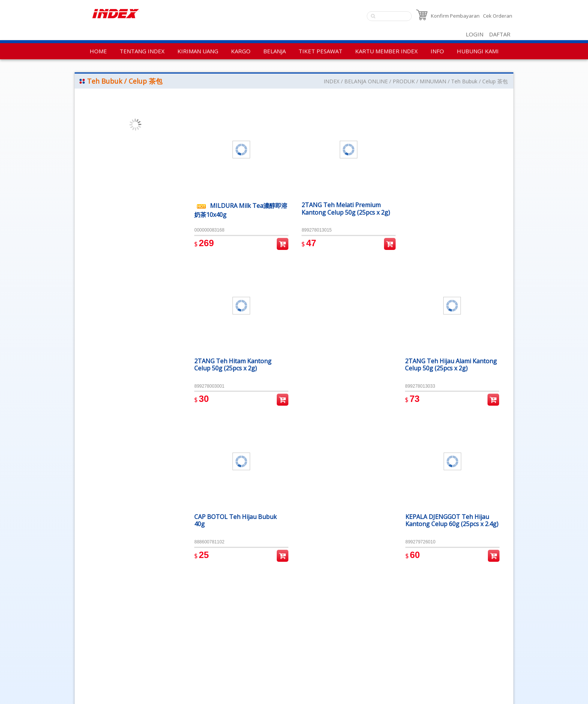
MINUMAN (433, 81)
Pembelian (281, 242)
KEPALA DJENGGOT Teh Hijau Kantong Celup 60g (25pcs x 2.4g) (448, 366)
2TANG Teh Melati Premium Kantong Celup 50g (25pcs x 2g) (345, 208)
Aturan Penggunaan (103, 644)
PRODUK (404, 81)
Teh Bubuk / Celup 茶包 (479, 81)
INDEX (331, 81)
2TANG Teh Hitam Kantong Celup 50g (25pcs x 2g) (233, 362)
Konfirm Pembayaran (455, 16)
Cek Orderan (498, 16)
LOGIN (475, 34)
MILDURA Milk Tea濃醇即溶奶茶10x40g (238, 209)
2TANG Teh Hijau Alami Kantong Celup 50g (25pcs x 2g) (452, 208)
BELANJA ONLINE (366, 81)
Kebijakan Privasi (99, 634)
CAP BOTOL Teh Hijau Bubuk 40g (342, 362)
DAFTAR (500, 34)
